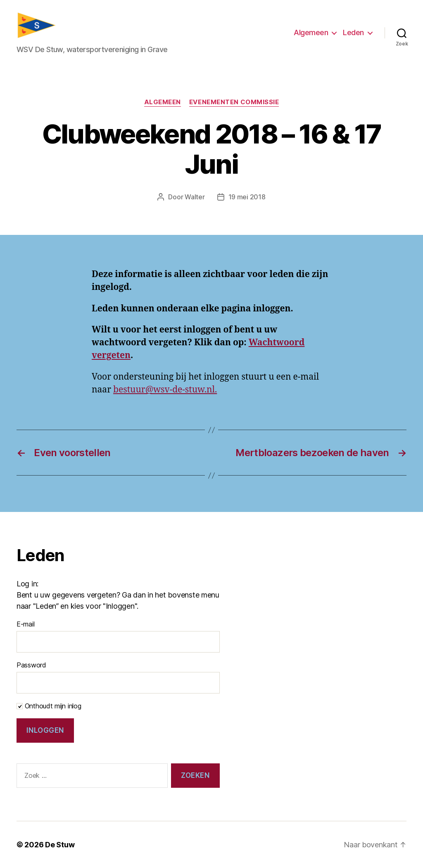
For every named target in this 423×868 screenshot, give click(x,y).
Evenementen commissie (234, 102)
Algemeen (311, 32)
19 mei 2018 (247, 197)
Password (31, 665)
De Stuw (60, 845)
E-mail (25, 624)
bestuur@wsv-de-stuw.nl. (165, 390)
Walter (195, 197)
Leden (353, 32)
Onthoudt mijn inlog (49, 706)
